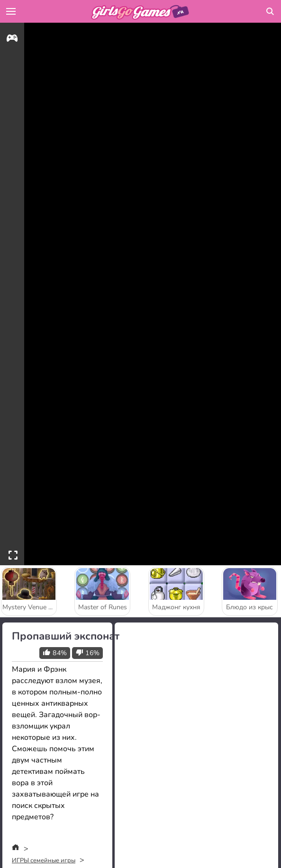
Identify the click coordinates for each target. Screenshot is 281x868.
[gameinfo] (12, 39)
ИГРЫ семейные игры (44, 860)
